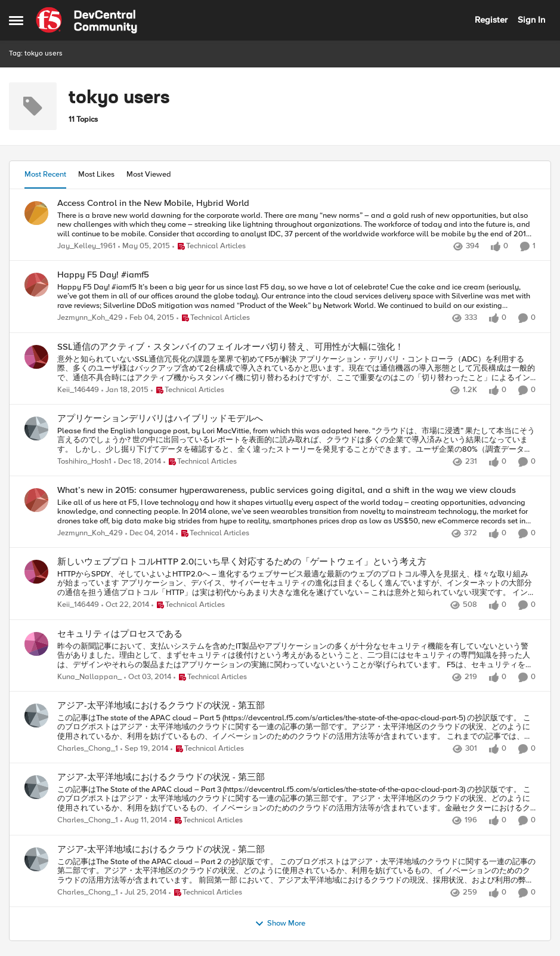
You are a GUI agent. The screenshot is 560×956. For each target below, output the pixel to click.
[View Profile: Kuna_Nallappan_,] (36, 644)
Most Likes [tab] (96, 174)
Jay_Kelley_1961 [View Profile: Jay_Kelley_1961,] (86, 246)
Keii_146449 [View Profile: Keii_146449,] (78, 390)
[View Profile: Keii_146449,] (36, 357)
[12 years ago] (144, 821)
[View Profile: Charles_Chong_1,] (36, 716)
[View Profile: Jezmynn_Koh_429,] (36, 285)
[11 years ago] (144, 246)
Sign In (531, 20)
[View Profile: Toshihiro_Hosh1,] (36, 428)
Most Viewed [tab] (149, 174)
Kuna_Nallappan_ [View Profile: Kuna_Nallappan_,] (89, 677)
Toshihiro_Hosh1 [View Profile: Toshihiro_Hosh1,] (84, 462)
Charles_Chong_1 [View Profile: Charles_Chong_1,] (88, 749)
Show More (280, 924)
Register (491, 20)
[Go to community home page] (86, 20)
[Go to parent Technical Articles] (209, 246)
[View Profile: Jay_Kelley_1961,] (36, 213)
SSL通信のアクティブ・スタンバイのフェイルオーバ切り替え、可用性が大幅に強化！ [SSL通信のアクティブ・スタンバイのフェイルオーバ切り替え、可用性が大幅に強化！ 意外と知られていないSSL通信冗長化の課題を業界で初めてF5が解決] (231, 347)
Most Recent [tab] (45, 174)
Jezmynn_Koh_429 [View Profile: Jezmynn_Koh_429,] (90, 318)
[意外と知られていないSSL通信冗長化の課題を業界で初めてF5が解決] (296, 368)
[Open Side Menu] (16, 20)
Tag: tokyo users (36, 53)
